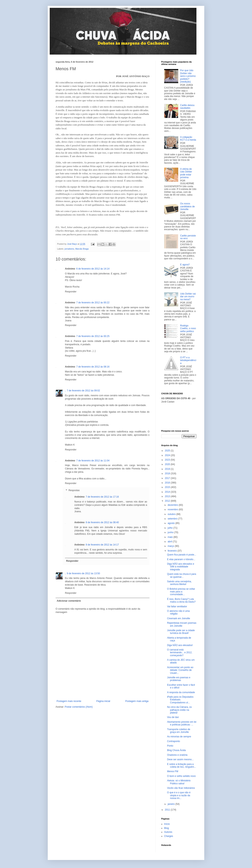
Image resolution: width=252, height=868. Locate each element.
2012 (168, 501)
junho (171, 532)
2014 (168, 492)
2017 (168, 478)
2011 (168, 810)
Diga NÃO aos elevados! (180, 645)
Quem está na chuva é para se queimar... (182, 575)
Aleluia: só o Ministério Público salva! (179, 782)
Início (167, 824)
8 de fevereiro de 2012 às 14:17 (102, 545)
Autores (168, 832)
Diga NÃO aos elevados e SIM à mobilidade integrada (181, 567)
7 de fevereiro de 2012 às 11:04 (93, 461)
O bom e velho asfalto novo (181, 776)
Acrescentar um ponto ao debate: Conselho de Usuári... (180, 670)
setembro (173, 519)
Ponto (170, 746)
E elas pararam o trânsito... (181, 559)
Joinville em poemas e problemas (179, 679)
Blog (166, 828)
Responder (71, 292)
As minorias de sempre (179, 737)
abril (170, 542)
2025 (168, 451)
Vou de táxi (173, 717)
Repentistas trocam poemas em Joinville (182, 624)
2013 (168, 496)
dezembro (173, 505)
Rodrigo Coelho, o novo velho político (188, 328)
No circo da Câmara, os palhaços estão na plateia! (179, 710)
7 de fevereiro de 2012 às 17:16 (102, 497)
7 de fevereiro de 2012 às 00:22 (93, 303)
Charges (169, 836)
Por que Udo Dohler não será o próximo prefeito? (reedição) (188, 76)
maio (171, 537)
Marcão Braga (82, 249)
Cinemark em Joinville (179, 618)
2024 (168, 455)
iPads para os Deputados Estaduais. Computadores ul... (180, 700)
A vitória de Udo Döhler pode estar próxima (186, 173)
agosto (171, 523)
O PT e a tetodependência (188, 360)
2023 (168, 460)
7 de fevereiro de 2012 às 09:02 (83, 391)
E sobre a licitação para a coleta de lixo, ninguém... (182, 766)
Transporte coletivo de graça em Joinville (179, 731)
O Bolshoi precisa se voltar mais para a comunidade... (181, 592)
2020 (168, 464)
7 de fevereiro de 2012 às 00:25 (93, 336)
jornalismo (69, 249)
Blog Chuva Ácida (176, 750)
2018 (168, 474)
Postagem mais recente (69, 701)
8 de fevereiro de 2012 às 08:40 (102, 522)
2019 (168, 469)
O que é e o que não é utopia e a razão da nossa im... (179, 795)
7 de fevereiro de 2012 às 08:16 (93, 367)
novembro (173, 509)
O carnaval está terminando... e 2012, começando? (180, 653)
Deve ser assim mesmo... (180, 759)
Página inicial (103, 701)
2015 (168, 487)
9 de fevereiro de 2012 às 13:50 (83, 573)
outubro (172, 514)
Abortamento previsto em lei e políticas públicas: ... (182, 723)
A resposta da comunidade (181, 692)
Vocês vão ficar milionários (181, 788)
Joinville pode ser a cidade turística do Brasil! (181, 632)
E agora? (185, 265)
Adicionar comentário (69, 601)
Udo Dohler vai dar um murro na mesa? (188, 297)
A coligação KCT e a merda (188, 138)
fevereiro (173, 551)
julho (171, 528)
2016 (168, 483)
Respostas (74, 490)
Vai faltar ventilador (177, 607)
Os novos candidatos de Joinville (188, 206)
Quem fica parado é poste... (182, 555)
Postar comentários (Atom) (79, 707)
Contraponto (174, 741)
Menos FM (173, 771)
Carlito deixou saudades (187, 107)
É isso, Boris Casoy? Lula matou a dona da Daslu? (181, 600)
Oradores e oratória (177, 755)
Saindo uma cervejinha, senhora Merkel (179, 583)
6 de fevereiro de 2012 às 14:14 (93, 269)
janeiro (171, 804)
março (171, 546)
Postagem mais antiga (137, 701)
